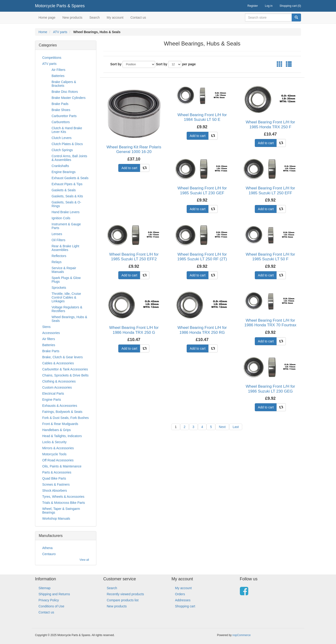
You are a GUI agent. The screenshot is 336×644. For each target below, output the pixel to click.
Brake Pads (60, 104)
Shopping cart (185, 606)
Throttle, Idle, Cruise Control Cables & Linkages (66, 297)
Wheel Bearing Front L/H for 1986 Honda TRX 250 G (134, 330)
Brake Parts (51, 351)
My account (115, 17)
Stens (46, 327)
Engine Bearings (64, 172)
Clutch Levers (62, 138)
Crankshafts (60, 166)
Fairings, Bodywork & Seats (62, 412)
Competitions (52, 58)
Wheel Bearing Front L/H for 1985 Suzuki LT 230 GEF (202, 190)
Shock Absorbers (55, 491)
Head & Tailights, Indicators (62, 436)
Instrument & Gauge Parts (66, 226)
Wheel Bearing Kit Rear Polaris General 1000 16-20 (134, 149)
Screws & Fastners (56, 484)
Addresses (183, 600)
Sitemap (44, 588)
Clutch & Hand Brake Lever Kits (67, 130)
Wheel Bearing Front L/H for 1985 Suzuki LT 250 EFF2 (134, 257)
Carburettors (61, 122)
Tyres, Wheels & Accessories (63, 497)
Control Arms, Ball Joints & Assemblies (69, 158)
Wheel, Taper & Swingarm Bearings (61, 511)
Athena (47, 548)
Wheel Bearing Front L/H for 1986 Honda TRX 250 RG (202, 330)
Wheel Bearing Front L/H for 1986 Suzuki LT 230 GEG (270, 389)
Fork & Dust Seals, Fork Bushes (65, 418)
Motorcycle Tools (54, 454)
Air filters (49, 339)
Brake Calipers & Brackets (64, 84)
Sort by (116, 64)
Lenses (57, 234)
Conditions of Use (51, 606)
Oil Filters (58, 240)
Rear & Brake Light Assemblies (65, 248)
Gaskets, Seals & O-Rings (66, 204)
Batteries (58, 76)
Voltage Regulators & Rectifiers (67, 309)
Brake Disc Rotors (65, 92)
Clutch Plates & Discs (67, 144)
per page (189, 64)
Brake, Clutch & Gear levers (63, 357)
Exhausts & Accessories (60, 406)
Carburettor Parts (64, 116)
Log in (269, 6)
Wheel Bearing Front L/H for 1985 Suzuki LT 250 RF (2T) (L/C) (202, 259)
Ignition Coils (61, 218)
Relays (57, 262)
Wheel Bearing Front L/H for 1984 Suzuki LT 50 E (202, 117)
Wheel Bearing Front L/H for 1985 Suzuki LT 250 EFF (270, 190)
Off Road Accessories (58, 460)
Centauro (49, 554)
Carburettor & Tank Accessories (65, 369)
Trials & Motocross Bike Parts (64, 503)
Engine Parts (52, 400)
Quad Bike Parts (54, 478)
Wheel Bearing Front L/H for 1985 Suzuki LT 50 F (270, 257)
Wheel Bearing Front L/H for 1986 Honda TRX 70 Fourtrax (270, 323)
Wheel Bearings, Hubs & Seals (69, 319)
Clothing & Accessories (59, 381)
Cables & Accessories (58, 363)
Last (236, 427)
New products (72, 17)
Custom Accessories (57, 387)
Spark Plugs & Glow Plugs (66, 280)
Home (43, 32)
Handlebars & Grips (56, 430)
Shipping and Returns (54, 594)
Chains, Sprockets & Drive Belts (65, 375)
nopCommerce (241, 635)
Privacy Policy (49, 600)
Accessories (51, 333)
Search (94, 17)
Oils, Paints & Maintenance (62, 466)
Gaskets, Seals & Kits (67, 196)
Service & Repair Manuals (64, 270)
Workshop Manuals (56, 519)
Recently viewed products (126, 594)
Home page (47, 17)
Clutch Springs (62, 150)
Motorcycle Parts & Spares (60, 6)
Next (222, 427)
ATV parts (60, 32)
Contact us (138, 17)
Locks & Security (54, 442)
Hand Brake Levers (66, 212)
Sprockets (59, 288)
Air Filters (58, 70)
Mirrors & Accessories (58, 448)
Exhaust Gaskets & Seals (70, 178)
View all (84, 560)
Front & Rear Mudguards (60, 424)
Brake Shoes (61, 110)
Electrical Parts (53, 393)
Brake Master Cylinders (69, 98)
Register (253, 6)
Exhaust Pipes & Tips (67, 184)
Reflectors (59, 256)
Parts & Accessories (57, 472)
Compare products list (123, 600)
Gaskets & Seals (64, 190)
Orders (180, 594)
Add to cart (129, 168)
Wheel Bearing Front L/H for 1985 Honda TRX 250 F (270, 124)
